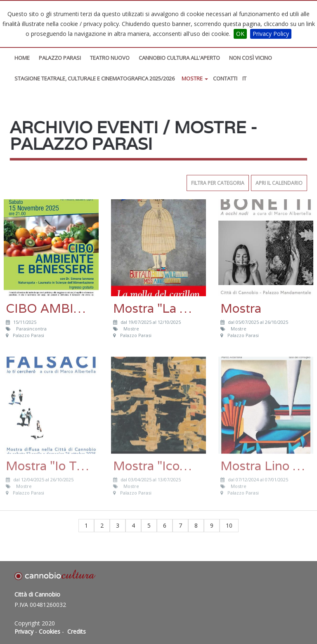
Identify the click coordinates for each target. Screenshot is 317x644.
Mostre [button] (195, 78)
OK (240, 34)
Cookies (50, 631)
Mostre (132, 329)
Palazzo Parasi (60, 58)
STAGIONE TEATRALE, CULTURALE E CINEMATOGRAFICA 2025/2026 (95, 78)
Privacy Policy (271, 34)
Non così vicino (251, 58)
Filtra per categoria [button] (218, 183)
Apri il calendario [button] (279, 183)
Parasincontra (32, 329)
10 (229, 525)
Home (22, 58)
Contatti (225, 78)
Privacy (24, 631)
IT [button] (244, 78)
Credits (77, 631)
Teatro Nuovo (110, 58)
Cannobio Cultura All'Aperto (179, 58)
